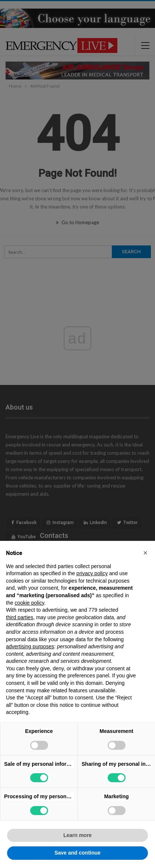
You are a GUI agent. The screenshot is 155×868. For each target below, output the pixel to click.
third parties (20, 617)
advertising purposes (30, 646)
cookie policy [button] (29, 603)
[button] (145, 553)
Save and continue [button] (77, 853)
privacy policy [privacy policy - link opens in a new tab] (92, 573)
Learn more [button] (77, 835)
